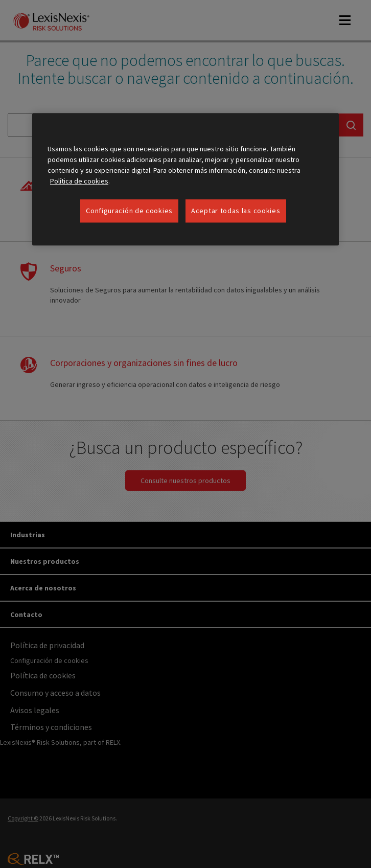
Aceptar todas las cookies (236, 211)
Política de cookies (79, 181)
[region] (185, 179)
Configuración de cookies (129, 211)
